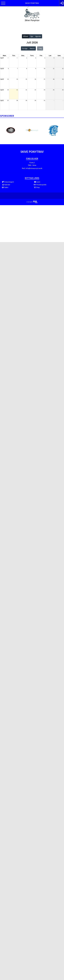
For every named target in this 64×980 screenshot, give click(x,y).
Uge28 (2, 68)
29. (8, 58)
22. (26, 90)
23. (35, 90)
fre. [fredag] (41, 55)
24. (45, 90)
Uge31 (2, 100)
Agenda (38, 36)
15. (26, 79)
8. (27, 68)
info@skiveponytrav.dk (34, 168)
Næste (32, 48)
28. (17, 100)
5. (63, 58)
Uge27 (2, 58)
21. (17, 90)
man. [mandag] (5, 55)
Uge (32, 36)
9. (36, 68)
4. (54, 58)
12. (63, 68)
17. (45, 79)
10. (45, 68)
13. (8, 79)
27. (8, 100)
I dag (40, 48)
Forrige (25, 48)
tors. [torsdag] (32, 55)
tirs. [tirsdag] (14, 55)
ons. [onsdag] (23, 55)
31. (45, 100)
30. (17, 58)
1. (27, 58)
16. (35, 79)
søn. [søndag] (59, 55)
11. (54, 68)
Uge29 (2, 79)
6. (8, 68)
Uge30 (2, 90)
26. (63, 90)
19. (63, 79)
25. (54, 90)
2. (36, 58)
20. (8, 90)
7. (18, 68)
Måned (26, 36)
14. (17, 79)
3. (45, 58)
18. (54, 79)
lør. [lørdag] (50, 55)
